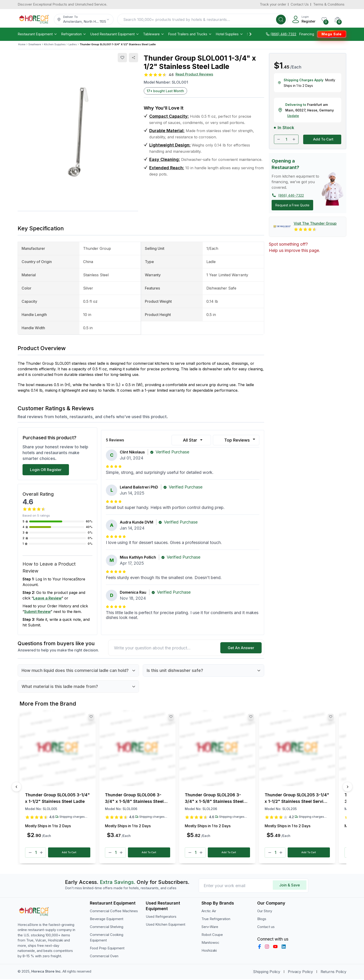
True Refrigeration (216, 920)
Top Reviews (240, 440)
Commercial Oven (104, 957)
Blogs (262, 920)
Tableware (154, 34)
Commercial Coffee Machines (114, 912)
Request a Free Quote (292, 205)
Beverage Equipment (107, 920)
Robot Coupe (212, 936)
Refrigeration (74, 34)
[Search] (281, 20)
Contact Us (300, 4)
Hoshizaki (209, 951)
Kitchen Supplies (55, 44)
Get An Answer (241, 648)
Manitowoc (210, 943)
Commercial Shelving (107, 928)
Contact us (266, 928)
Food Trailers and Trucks (190, 34)
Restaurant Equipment (37, 34)
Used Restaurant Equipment (115, 34)
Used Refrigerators (161, 917)
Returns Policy (333, 973)
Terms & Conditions (329, 4)
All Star (193, 440)
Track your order (273, 4)
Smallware (35, 44)
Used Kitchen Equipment (166, 925)
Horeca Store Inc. (47, 972)
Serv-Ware (210, 928)
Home (22, 44)
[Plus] (41, 853)
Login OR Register (46, 470)
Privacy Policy (300, 973)
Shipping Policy (267, 973)
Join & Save (290, 886)
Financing (307, 34)
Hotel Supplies (229, 34)
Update (293, 116)
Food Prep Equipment (107, 949)
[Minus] (30, 853)
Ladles (73, 44)
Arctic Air (209, 912)
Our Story (265, 912)
